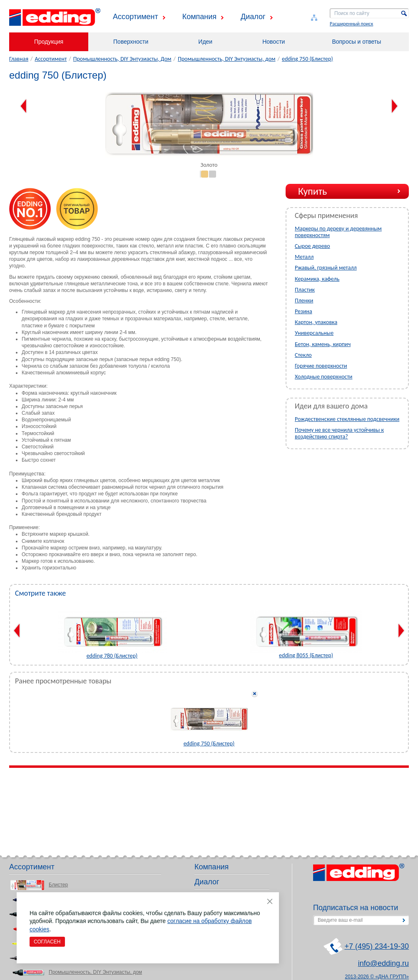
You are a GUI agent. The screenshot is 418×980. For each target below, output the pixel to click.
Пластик (305, 290)
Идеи (205, 42)
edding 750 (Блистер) (307, 59)
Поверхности (131, 42)
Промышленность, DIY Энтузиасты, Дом (122, 59)
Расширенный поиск (351, 24)
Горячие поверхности (321, 366)
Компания (199, 17)
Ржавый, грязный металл (326, 268)
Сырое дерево (312, 246)
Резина (304, 311)
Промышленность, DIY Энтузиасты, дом (227, 59)
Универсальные (314, 333)
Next (394, 106)
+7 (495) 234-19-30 (377, 946)
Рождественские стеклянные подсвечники (347, 419)
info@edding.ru (383, 963)
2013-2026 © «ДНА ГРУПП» (377, 977)
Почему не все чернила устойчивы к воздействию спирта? (339, 433)
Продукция (49, 42)
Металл (304, 257)
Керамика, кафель (317, 279)
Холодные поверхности (323, 377)
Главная (19, 59)
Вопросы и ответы (356, 42)
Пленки (304, 301)
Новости (274, 42)
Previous (24, 106)
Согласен (47, 942)
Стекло (303, 355)
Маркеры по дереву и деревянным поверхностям (338, 232)
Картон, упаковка (316, 322)
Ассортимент (136, 17)
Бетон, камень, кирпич (323, 344)
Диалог (253, 17)
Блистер (58, 885)
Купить (312, 191)
